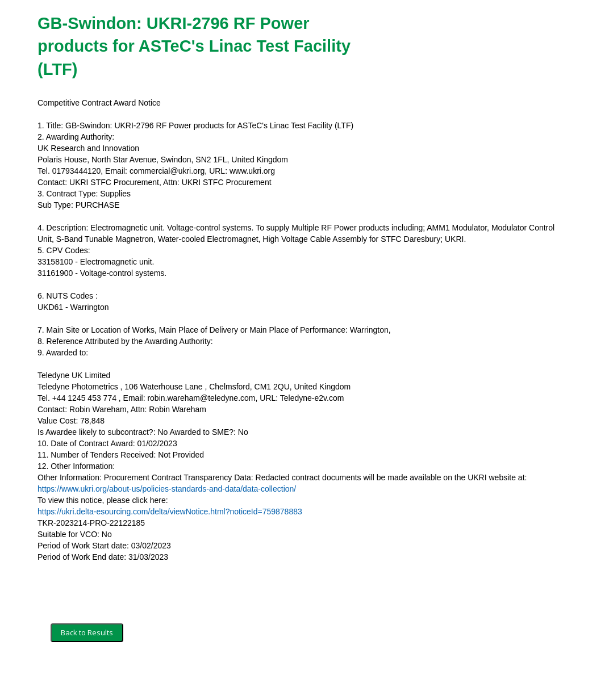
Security (147, 676)
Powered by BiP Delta (262, 676)
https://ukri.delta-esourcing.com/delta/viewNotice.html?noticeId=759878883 (170, 512)
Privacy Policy (194, 676)
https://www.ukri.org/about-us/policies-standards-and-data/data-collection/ (167, 489)
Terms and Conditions (87, 676)
